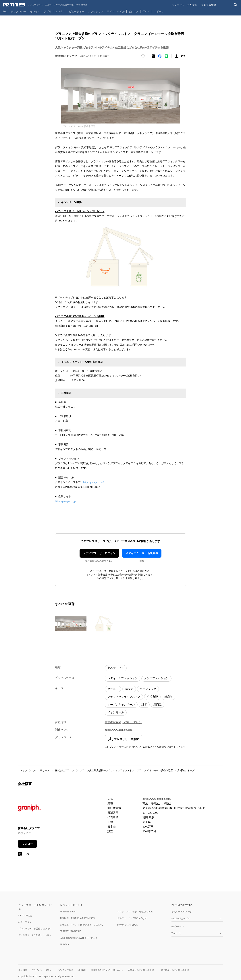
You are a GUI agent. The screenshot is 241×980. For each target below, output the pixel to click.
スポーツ (159, 11)
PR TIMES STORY (68, 912)
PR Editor (65, 944)
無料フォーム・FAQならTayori (132, 918)
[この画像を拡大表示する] (71, 624)
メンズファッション (156, 678)
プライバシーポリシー (43, 970)
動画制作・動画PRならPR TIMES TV (77, 918)
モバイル (35, 11)
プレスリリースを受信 (185, 5)
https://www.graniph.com (119, 730)
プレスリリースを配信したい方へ (35, 935)
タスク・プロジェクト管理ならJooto (135, 912)
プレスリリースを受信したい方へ (35, 929)
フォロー (27, 844)
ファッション (96, 11)
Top (5, 11)
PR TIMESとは (25, 915)
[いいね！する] (143, 56)
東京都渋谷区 (113, 722)
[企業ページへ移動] (29, 809)
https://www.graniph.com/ (157, 799)
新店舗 (168, 697)
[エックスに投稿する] (153, 56)
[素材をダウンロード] (177, 56)
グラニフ (113, 689)
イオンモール (116, 712)
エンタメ (60, 11)
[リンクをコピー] (183, 56)
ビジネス (134, 11)
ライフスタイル (116, 11)
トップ (24, 770)
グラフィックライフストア (124, 697)
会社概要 (23, 970)
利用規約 (82, 970)
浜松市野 (152, 697)
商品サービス (116, 668)
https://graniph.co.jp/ (66, 501)
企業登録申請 (209, 5)
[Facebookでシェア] (160, 56)
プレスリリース (41, 770)
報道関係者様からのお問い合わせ (107, 970)
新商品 (158, 705)
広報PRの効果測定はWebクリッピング (79, 938)
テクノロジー (19, 11)
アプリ (48, 11)
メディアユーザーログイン (99, 553)
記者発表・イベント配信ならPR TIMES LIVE (81, 925)
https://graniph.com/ (93, 482)
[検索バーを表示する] (236, 5)
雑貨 (144, 705)
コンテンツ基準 (65, 970)
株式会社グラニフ (65, 770)
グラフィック (148, 689)
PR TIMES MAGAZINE (71, 931)
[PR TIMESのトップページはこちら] (45, 5)
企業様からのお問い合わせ (141, 970)
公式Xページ (178, 926)
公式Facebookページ (182, 912)
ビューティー (77, 11)
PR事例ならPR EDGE (127, 925)
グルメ (146, 11)
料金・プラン (25, 922)
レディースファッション (123, 678)
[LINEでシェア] (166, 56)
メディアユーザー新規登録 (142, 553)
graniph (129, 689)
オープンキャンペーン (121, 705)
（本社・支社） (132, 722)
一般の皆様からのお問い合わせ (174, 970)
